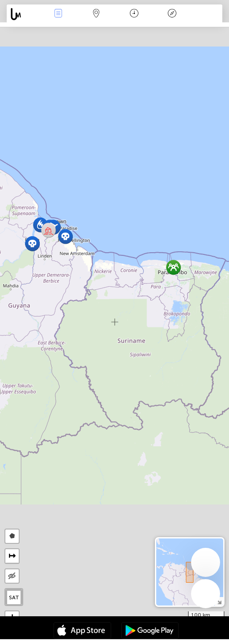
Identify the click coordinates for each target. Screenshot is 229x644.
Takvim (134, 14)
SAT (14, 597)
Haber (58, 14)
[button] (65, 236)
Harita (96, 14)
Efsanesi (172, 14)
